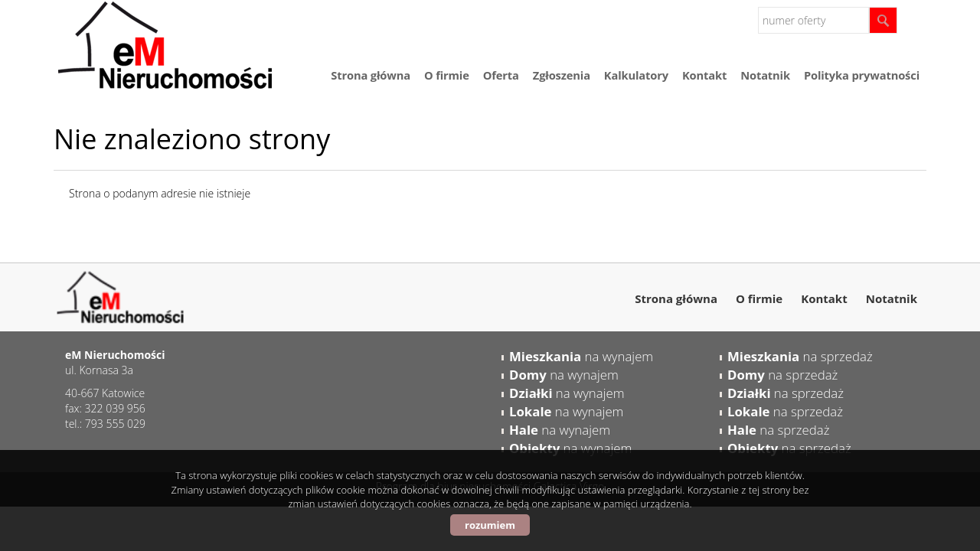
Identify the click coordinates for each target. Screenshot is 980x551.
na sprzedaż (800, 356)
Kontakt (704, 75)
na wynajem (581, 356)
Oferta (501, 75)
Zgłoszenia (562, 75)
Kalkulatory (636, 75)
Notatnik (765, 75)
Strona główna (371, 75)
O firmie (447, 75)
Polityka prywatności (862, 75)
